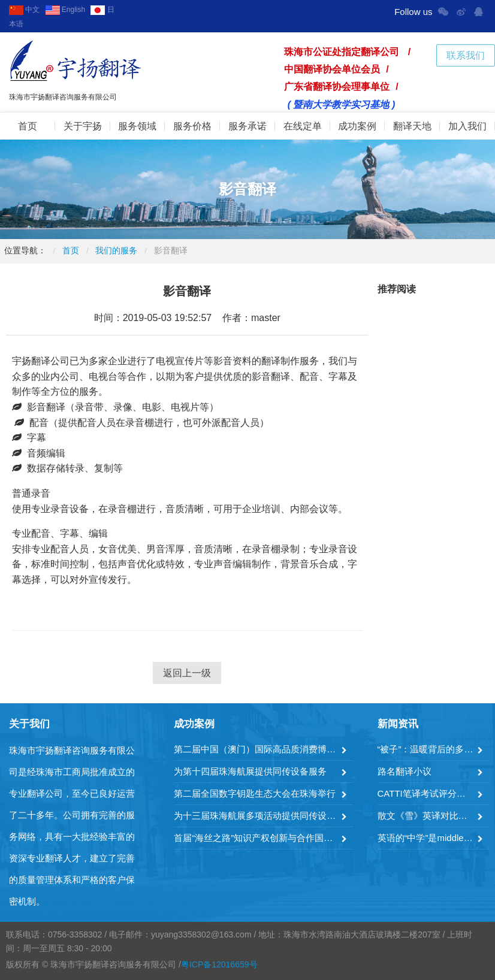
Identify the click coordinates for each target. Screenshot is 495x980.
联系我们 (466, 55)
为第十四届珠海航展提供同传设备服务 (250, 771)
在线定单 (303, 126)
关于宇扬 (83, 126)
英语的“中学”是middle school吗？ (426, 838)
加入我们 (467, 126)
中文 (24, 10)
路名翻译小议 (405, 771)
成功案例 (357, 126)
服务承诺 (248, 126)
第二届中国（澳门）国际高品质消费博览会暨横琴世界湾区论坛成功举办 (256, 749)
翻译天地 (412, 126)
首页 (28, 126)
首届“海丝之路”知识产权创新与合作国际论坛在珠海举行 (256, 838)
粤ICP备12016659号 (219, 964)
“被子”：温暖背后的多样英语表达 (426, 749)
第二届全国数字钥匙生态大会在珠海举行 (255, 793)
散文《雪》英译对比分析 (426, 816)
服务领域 (137, 126)
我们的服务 (116, 251)
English (66, 10)
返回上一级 (187, 673)
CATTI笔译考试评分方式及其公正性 (426, 793)
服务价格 (192, 126)
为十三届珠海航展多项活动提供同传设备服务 (256, 816)
